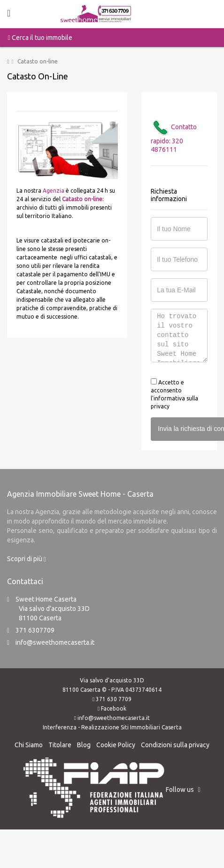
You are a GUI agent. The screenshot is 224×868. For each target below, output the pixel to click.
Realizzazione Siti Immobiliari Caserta (131, 727)
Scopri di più (27, 559)
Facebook (114, 708)
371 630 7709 (114, 699)
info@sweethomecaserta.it (55, 642)
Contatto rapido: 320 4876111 (174, 138)
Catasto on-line (82, 199)
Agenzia (54, 191)
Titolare (60, 745)
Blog (84, 745)
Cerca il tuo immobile (40, 38)
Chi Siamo (29, 745)
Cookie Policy (116, 745)
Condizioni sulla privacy (175, 745)
